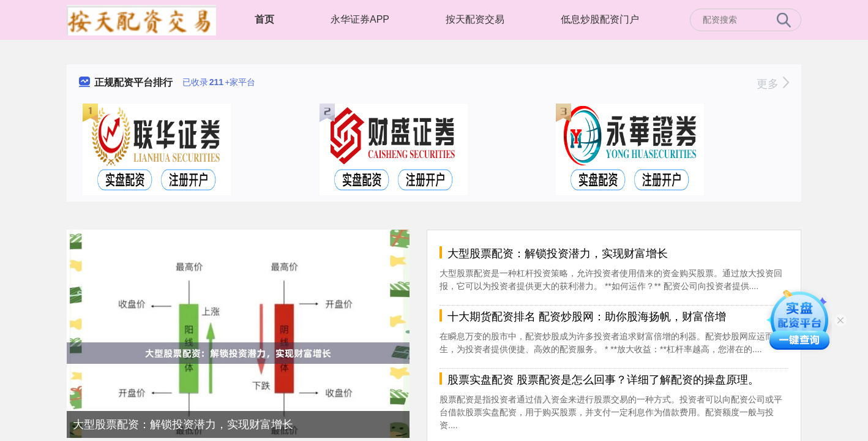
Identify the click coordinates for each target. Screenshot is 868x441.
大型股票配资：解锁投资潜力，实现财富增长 (183, 424)
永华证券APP (360, 19)
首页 (264, 19)
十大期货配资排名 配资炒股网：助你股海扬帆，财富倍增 (587, 317)
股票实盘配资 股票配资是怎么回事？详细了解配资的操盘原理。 (603, 380)
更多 (773, 84)
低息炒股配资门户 (600, 19)
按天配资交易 (475, 19)
